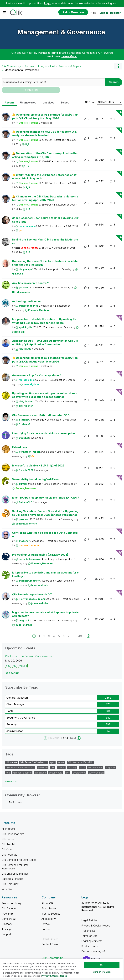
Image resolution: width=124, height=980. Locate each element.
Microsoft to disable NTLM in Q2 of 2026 (38, 465)
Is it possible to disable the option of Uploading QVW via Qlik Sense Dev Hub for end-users (44, 321)
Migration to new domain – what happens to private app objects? (45, 614)
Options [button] (118, 66)
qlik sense (11, 762)
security (72, 767)
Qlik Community (11, 66)
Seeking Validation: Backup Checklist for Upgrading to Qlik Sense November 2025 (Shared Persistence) (45, 513)
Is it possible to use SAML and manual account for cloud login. (45, 574)
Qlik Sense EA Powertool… (20, 767)
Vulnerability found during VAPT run (35, 479)
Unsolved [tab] (49, 103)
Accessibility (49, 919)
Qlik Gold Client (10, 884)
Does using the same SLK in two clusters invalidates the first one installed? (45, 263)
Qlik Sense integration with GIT (32, 594)
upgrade (110, 767)
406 (81, 636)
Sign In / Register (110, 13)
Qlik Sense (8, 839)
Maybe (23, 666)
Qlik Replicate (9, 855)
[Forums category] (7, 802)
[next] (88, 636)
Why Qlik (7, 889)
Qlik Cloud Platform (13, 834)
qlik (53, 767)
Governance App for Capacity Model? (36, 375)
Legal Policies (89, 920)
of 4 (66, 738)
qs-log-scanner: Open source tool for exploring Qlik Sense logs (45, 220)
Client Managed (16, 704)
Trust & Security (51, 914)
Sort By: (90, 102)
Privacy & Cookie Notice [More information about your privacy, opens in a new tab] (54, 976)
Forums (29, 66)
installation (40, 773)
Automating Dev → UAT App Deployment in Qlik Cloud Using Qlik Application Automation (45, 343)
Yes (8, 666)
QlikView (7, 849)
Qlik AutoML (9, 844)
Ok (102, 965)
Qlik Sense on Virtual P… (81, 762)
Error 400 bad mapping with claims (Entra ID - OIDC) (45, 498)
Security (12, 724)
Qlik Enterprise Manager (15, 874)
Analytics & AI (46, 66)
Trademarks (88, 931)
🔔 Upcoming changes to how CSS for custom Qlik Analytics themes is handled (44, 134)
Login (48, 3)
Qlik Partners (9, 908)
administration (15, 731)
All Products (9, 829)
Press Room (49, 908)
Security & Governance (21, 718)
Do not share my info (94, 951)
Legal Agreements (92, 941)
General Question (17, 698)
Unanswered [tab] (28, 103)
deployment (79, 773)
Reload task (20, 447)
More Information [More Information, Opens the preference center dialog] (102, 972)
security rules (95, 767)
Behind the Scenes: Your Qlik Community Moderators (45, 241)
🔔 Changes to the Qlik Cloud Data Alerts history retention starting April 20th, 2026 (45, 198)
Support (6, 934)
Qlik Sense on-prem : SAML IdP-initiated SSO (41, 415)
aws (67, 773)
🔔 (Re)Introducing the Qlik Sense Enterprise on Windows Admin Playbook (45, 177)
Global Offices (50, 939)
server (61, 767)
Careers (46, 929)
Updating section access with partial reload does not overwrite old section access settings (45, 395)
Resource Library (12, 903)
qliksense (43, 767)
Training (6, 929)
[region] (61, 969)
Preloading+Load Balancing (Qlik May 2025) (40, 555)
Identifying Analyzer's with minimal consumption (43, 433)
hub (8, 773)
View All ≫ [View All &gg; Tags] (11, 782)
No (15, 666)
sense (61, 762)
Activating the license (26, 301)
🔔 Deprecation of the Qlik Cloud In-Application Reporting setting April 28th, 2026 (45, 155)
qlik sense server (22, 773)
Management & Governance (61, 32)
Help (93, 13)
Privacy (46, 924)
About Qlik (47, 903)
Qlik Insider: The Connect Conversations (29, 656)
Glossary (7, 924)
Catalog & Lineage (12, 879)
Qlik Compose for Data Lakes (19, 860)
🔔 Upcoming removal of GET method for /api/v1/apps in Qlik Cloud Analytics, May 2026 (45, 116)
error (82, 767)
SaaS (10, 711)
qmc (52, 762)
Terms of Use (89, 936)
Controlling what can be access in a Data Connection (45, 535)
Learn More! (69, 56)
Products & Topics (70, 66)
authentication (96, 773)
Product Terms (90, 946)
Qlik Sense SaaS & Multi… (34, 762)
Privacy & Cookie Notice (96, 926)
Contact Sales (50, 944)
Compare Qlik (9, 919)
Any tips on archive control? (30, 283)
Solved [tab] (65, 103)
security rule (56, 773)
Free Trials (8, 914)
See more (12, 673)
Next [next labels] (73, 738)
